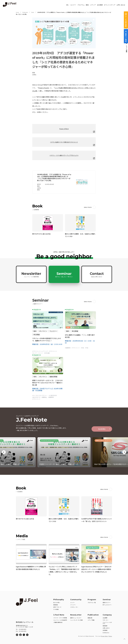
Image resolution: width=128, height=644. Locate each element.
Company (107, 614)
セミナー (73, 5)
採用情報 (105, 630)
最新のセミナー (107, 602)
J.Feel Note (59, 614)
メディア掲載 (91, 619)
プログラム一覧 (92, 602)
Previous (4, 452)
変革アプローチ (57, 606)
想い (68, 5)
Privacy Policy (104, 636)
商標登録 (105, 625)
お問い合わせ (121, 5)
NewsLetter (76, 614)
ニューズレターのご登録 (76, 619)
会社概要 (100, 5)
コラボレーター (74, 606)
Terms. (110, 636)
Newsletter (31, 275)
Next (124, 452)
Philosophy (59, 599)
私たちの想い (57, 602)
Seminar (64, 275)
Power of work (44, 88)
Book (33, 12)
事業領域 (56, 604)
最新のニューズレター (76, 617)
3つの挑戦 (56, 609)
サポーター (106, 619)
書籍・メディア (91, 5)
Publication (25, 12)
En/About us (106, 632)
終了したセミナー (107, 604)
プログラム (81, 5)
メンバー (73, 602)
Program (92, 599)
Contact (97, 275)
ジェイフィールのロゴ (107, 622)
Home (17, 12)
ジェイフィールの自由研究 (60, 619)
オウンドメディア (110, 5)
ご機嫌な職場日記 (58, 622)
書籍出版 (90, 617)
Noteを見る (102, 429)
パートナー (73, 604)
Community (76, 599)
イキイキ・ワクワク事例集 (60, 617)
